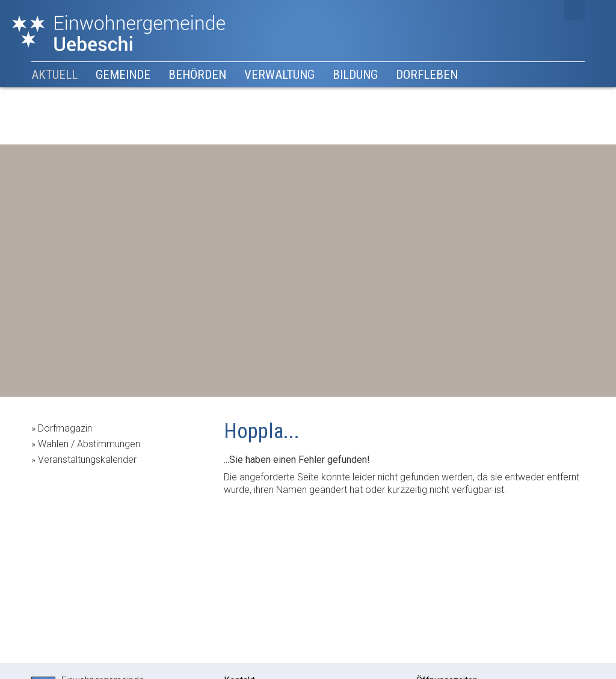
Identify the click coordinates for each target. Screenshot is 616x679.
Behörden (197, 75)
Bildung (355, 75)
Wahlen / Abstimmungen (89, 444)
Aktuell (54, 75)
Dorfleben (427, 75)
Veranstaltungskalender (87, 460)
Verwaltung (279, 75)
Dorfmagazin (65, 428)
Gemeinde (123, 75)
